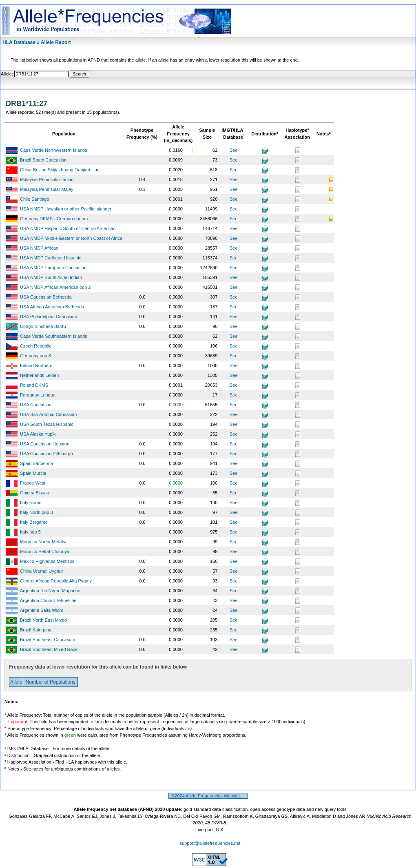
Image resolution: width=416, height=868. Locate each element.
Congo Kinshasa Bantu (43, 326)
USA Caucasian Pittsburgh (46, 454)
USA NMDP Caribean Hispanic (51, 258)
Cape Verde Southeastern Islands (54, 336)
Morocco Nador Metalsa (44, 542)
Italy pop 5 (30, 532)
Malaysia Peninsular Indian (47, 179)
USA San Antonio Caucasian (48, 414)
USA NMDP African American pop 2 (55, 287)
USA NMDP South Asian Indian (51, 277)
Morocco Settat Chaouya (45, 551)
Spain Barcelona (37, 463)
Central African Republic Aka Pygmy (56, 581)
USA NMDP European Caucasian (53, 268)
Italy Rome (31, 503)
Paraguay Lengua (38, 395)
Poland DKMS (34, 385)
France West (33, 483)
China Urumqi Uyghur (42, 571)
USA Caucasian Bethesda (46, 297)
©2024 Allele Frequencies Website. (208, 796)
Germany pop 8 (35, 356)
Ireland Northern (36, 365)
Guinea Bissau (35, 493)
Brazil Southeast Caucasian (48, 640)
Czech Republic (36, 346)
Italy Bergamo (34, 522)
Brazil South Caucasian (43, 160)
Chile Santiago (35, 199)
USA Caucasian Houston (45, 444)
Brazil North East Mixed (43, 620)
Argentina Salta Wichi (41, 610)
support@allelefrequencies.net (210, 843)
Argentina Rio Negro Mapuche (50, 591)
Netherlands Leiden (39, 375)
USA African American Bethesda (52, 307)
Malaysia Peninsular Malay (47, 189)
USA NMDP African (39, 248)
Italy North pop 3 (37, 512)
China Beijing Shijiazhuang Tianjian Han (60, 170)
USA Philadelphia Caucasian (49, 317)
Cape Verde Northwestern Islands (53, 150)
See (234, 150)
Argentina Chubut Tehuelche (48, 600)
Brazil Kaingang (36, 630)
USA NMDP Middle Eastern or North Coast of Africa (71, 238)
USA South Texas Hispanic (47, 424)
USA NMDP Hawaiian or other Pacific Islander (66, 209)
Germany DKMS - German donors (54, 219)
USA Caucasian (36, 405)
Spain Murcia (33, 473)
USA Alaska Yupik (38, 434)
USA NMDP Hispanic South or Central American (68, 228)
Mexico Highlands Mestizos (47, 561)
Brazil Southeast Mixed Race (49, 649)
